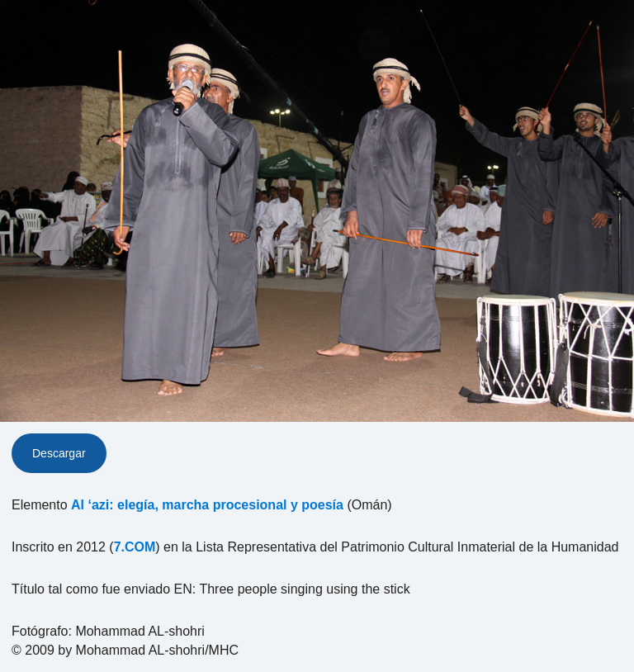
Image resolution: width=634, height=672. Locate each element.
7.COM (135, 547)
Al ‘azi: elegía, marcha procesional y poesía (207, 505)
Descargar (59, 453)
